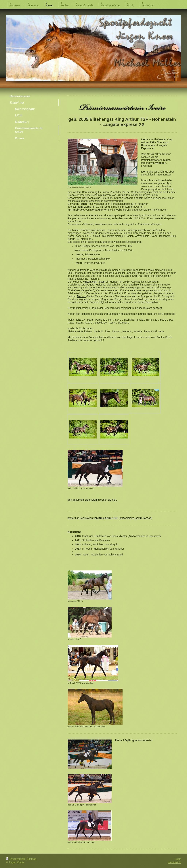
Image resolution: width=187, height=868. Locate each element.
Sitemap (32, 859)
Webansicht (174, 862)
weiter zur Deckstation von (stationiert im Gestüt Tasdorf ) (110, 518)
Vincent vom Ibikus (94, 282)
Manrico (82, 296)
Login (178, 859)
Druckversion (16, 859)
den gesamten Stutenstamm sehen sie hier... (93, 500)
